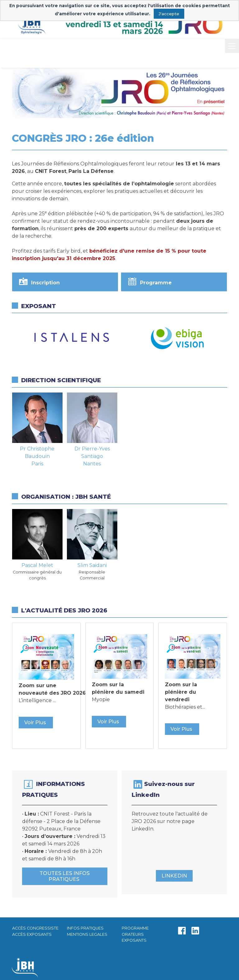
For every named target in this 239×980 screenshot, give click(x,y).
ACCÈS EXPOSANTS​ (32, 934)
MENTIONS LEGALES (87, 934)
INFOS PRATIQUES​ (85, 928)
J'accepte (169, 14)
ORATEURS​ (133, 934)
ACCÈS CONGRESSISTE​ (35, 928)
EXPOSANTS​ (134, 940)
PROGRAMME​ (135, 928)
